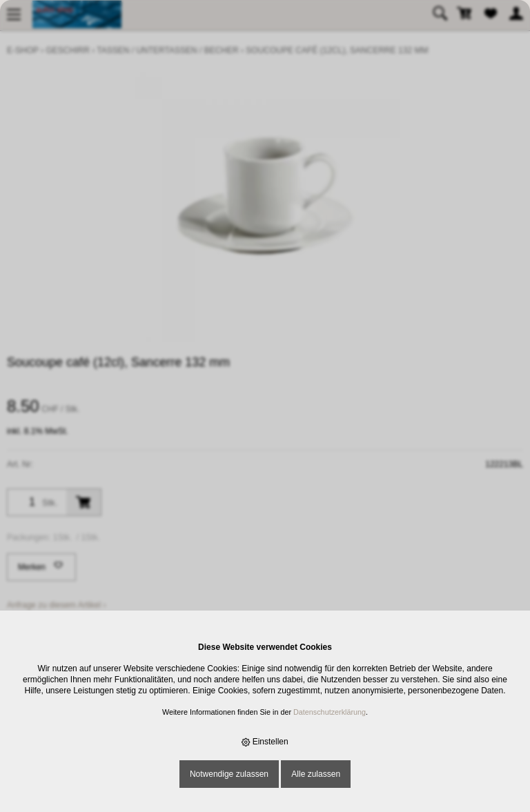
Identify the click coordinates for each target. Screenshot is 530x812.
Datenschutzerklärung (330, 712)
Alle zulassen (316, 774)
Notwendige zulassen (229, 774)
